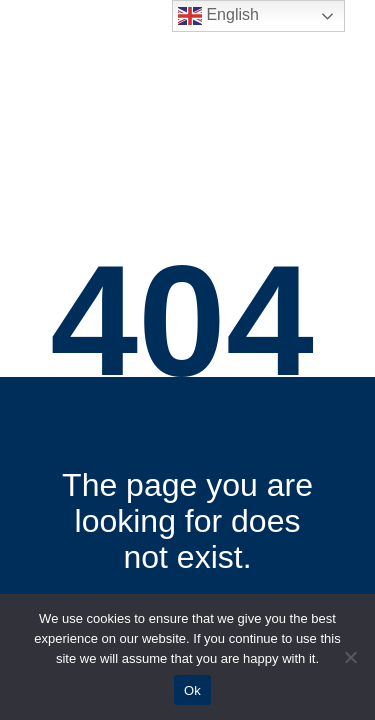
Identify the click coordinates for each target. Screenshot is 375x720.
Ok (192, 690)
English (218, 16)
